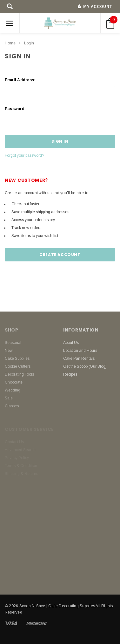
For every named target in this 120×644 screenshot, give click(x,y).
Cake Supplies (17, 358)
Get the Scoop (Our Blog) (85, 366)
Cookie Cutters (18, 366)
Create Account (60, 255)
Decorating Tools (19, 374)
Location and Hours (80, 351)
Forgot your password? (24, 155)
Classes (12, 406)
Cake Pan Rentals (79, 358)
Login (29, 43)
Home (10, 43)
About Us (71, 343)
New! (9, 351)
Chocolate (14, 382)
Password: (15, 109)
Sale (9, 398)
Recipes (70, 374)
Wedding (13, 390)
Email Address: (20, 80)
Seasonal (13, 343)
